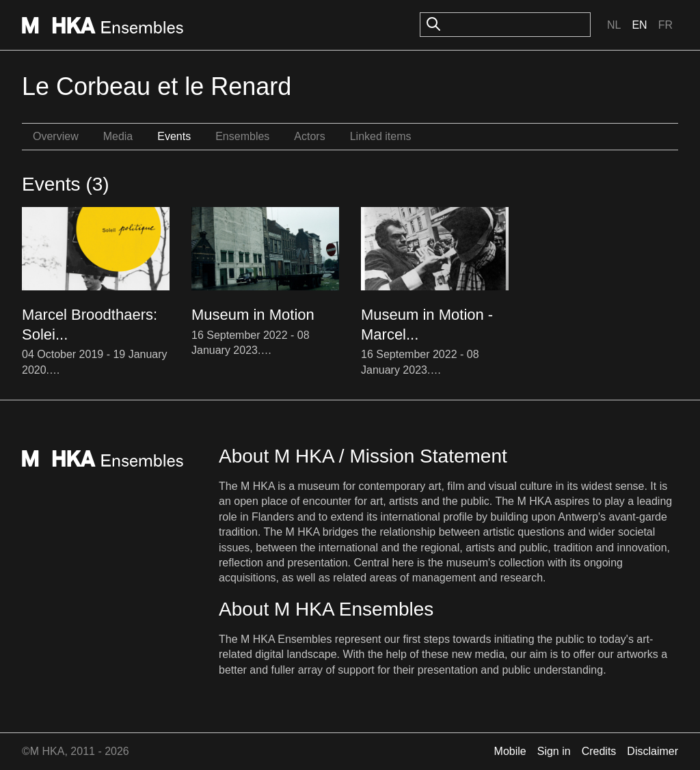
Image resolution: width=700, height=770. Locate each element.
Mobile (510, 751)
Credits (599, 751)
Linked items (381, 136)
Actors (309, 136)
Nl (614, 25)
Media (118, 136)
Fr (665, 25)
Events (174, 136)
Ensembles (242, 136)
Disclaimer (652, 751)
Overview (56, 136)
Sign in (554, 751)
